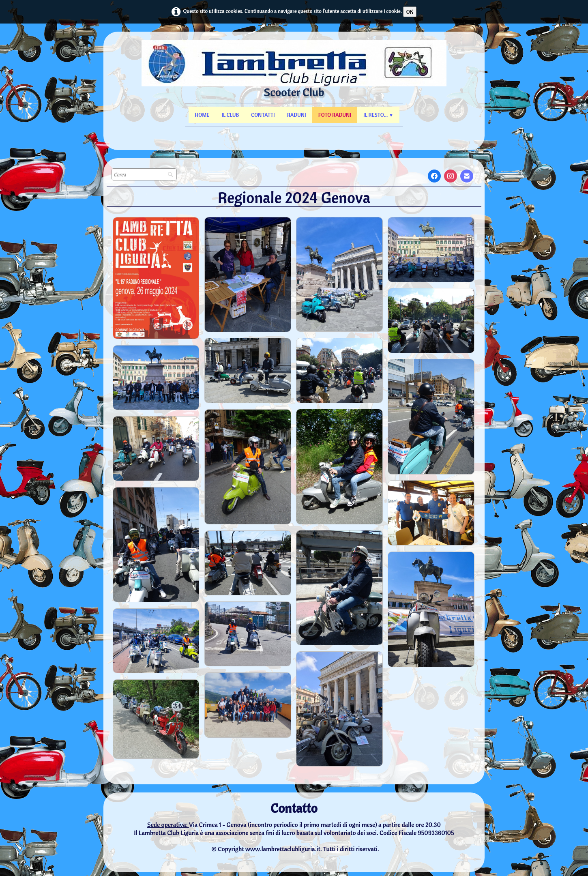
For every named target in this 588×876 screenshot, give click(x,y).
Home (202, 115)
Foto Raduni (335, 115)
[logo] (294, 77)
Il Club (230, 115)
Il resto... (378, 115)
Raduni (297, 115)
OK (410, 12)
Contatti (263, 115)
